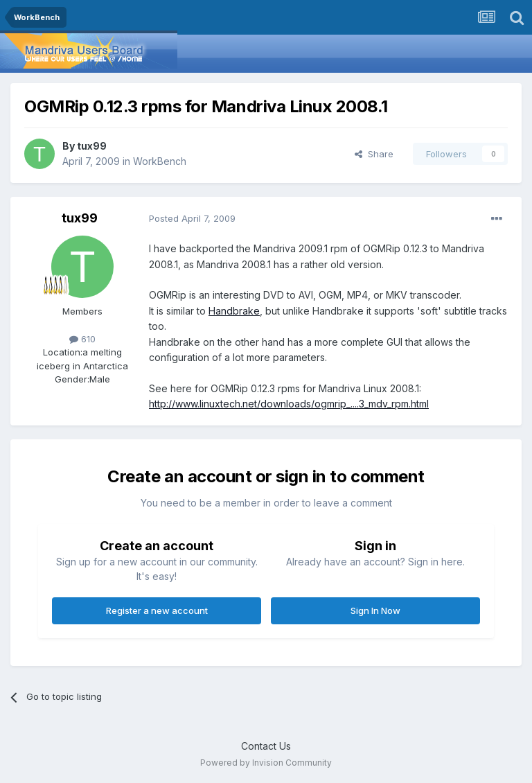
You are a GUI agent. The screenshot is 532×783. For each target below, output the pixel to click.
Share (374, 154)
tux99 (92, 146)
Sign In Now (375, 610)
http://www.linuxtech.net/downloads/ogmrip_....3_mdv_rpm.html (289, 404)
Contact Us (266, 746)
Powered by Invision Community (266, 763)
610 (82, 339)
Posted (192, 218)
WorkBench (160, 161)
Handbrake (234, 311)
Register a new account (157, 610)
